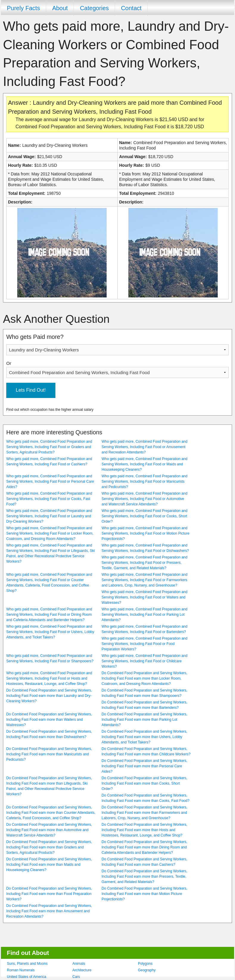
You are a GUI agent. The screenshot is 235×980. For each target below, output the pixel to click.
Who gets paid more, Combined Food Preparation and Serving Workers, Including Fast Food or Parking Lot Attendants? (144, 615)
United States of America (27, 977)
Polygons (145, 964)
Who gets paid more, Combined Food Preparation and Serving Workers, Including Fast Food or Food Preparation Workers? (144, 644)
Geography (147, 970)
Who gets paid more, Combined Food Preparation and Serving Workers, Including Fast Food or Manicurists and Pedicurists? (144, 481)
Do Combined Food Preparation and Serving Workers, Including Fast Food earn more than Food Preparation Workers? (49, 894)
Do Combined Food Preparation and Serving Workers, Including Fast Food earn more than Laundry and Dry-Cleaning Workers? (49, 696)
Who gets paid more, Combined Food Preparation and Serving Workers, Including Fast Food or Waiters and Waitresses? (144, 597)
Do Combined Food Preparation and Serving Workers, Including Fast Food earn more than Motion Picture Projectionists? (144, 894)
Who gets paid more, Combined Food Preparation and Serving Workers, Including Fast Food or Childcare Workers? (144, 661)
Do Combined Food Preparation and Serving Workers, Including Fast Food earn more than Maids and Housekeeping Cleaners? (49, 865)
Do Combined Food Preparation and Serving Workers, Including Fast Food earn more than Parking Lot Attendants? (144, 720)
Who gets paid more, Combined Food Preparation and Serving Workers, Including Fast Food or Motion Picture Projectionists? (145, 533)
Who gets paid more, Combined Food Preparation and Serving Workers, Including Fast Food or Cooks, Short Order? (144, 516)
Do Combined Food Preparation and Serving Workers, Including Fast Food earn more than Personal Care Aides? (144, 766)
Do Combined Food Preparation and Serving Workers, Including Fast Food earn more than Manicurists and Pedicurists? (49, 754)
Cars (76, 977)
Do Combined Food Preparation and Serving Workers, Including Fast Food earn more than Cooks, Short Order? (144, 783)
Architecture (82, 970)
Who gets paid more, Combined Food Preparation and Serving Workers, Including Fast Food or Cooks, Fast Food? (49, 499)
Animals (79, 964)
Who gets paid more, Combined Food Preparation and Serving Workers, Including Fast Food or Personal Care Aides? (50, 481)
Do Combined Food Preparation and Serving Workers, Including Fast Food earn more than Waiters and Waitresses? (49, 720)
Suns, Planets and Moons (27, 964)
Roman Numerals (21, 970)
